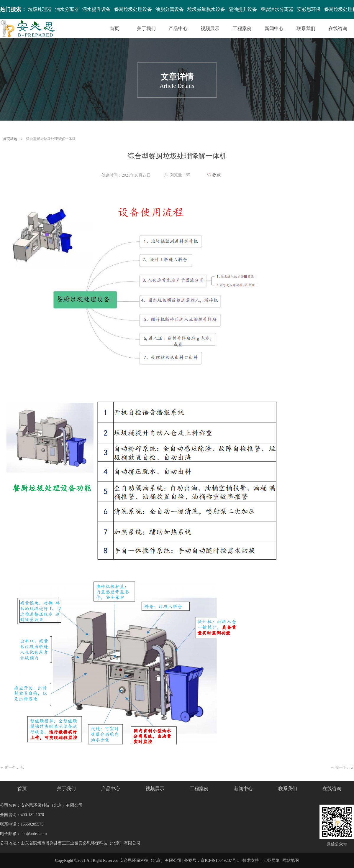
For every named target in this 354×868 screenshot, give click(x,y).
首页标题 (10, 139)
